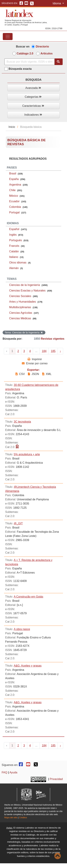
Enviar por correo (35, 363)
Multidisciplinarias (20, 307)
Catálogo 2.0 (25, 53)
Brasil (13, 173)
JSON (33, 374)
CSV (21, 374)
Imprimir (35, 359)
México (14, 196)
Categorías (33, 97)
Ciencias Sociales (20, 296)
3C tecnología (22, 422)
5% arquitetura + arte (27, 454)
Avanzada (33, 88)
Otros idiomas (18, 263)
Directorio (42, 47)
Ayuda (13, 772)
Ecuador (14, 201)
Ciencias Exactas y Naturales (27, 291)
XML (47, 374)
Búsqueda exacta (20, 69)
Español (14, 229)
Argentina (15, 185)
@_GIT (18, 523)
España (14, 179)
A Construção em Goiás (29, 597)
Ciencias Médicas (20, 318)
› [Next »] (60, 351)
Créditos (23, 818)
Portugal (14, 212)
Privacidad (56, 779)
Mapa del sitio (11, 818)
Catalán (14, 251)
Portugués (16, 240)
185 (53, 351)
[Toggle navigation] (8, 37)
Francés (14, 246)
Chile (12, 190)
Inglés (13, 235)
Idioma (57, 3)
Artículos (46, 53)
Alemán (14, 268)
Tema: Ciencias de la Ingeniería (24, 333)
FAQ (4, 772)
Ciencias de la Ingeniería (25, 285)
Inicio (12, 127)
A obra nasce (22, 629)
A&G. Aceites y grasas (28, 666)
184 (44, 351)
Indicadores (33, 115)
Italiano (14, 257)
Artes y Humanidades (23, 302)
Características (33, 106)
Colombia (15, 207)
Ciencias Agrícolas (21, 313)
